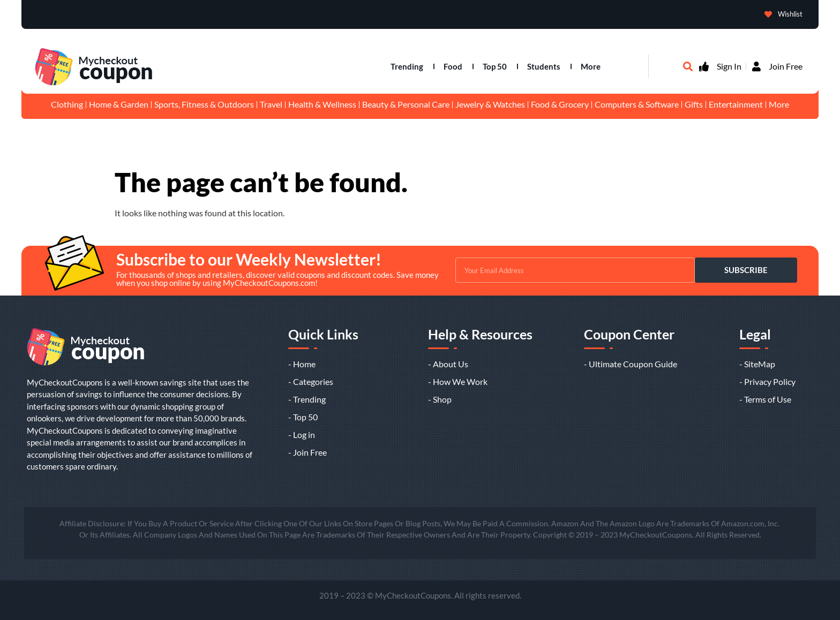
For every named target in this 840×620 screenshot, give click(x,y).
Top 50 (495, 66)
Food (453, 66)
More (591, 66)
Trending (407, 66)
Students (544, 66)
